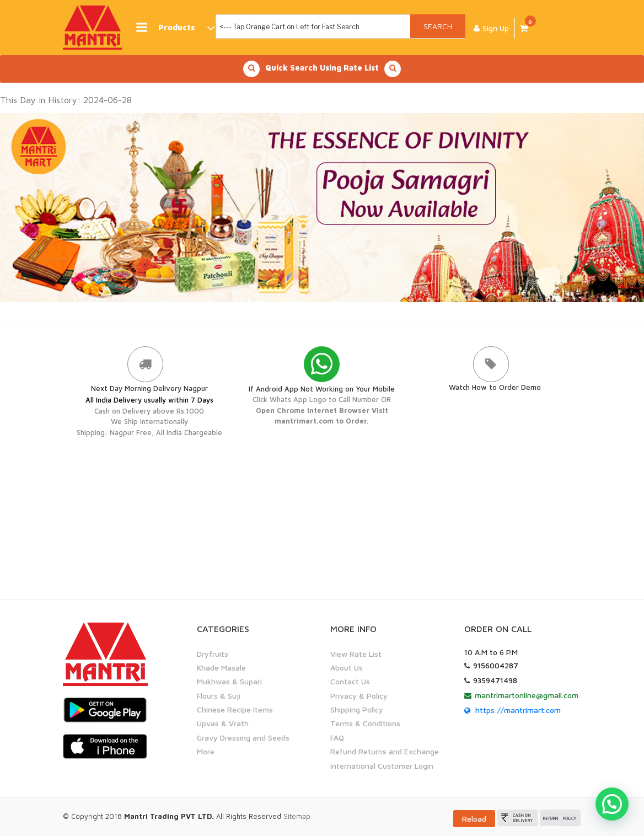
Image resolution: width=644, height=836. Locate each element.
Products (175, 28)
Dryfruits (213, 653)
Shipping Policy (357, 709)
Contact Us (350, 681)
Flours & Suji (219, 696)
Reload (474, 819)
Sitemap (297, 816)
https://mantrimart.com (518, 709)
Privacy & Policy (359, 696)
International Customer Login (382, 766)
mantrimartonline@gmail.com (527, 695)
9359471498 (495, 680)
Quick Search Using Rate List (322, 69)
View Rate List (356, 653)
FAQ (337, 738)
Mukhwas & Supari (229, 681)
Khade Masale (221, 668)
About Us (347, 668)
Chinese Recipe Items (235, 709)
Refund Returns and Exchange (385, 751)
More (206, 751)
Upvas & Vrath (223, 723)
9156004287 (496, 665)
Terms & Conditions (365, 723)
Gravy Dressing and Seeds (243, 738)
